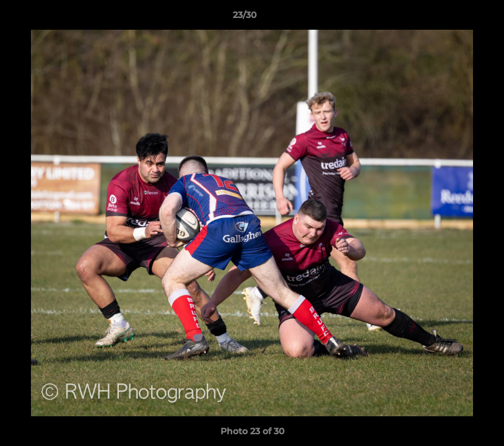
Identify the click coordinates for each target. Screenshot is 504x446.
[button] (452, 18)
